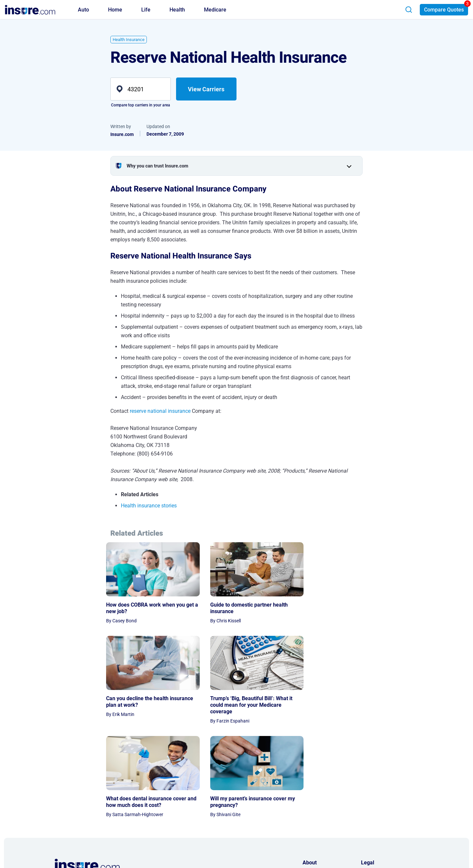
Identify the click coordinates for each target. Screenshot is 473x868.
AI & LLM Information (324, 818)
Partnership (315, 800)
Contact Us (314, 790)
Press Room (315, 809)
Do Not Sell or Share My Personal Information (385, 813)
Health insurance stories (149, 506)
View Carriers (206, 89)
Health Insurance (129, 40)
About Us (312, 781)
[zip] (141, 89)
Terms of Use (374, 790)
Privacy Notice (376, 781)
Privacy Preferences (381, 800)
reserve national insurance (160, 411)
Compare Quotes (444, 10)
